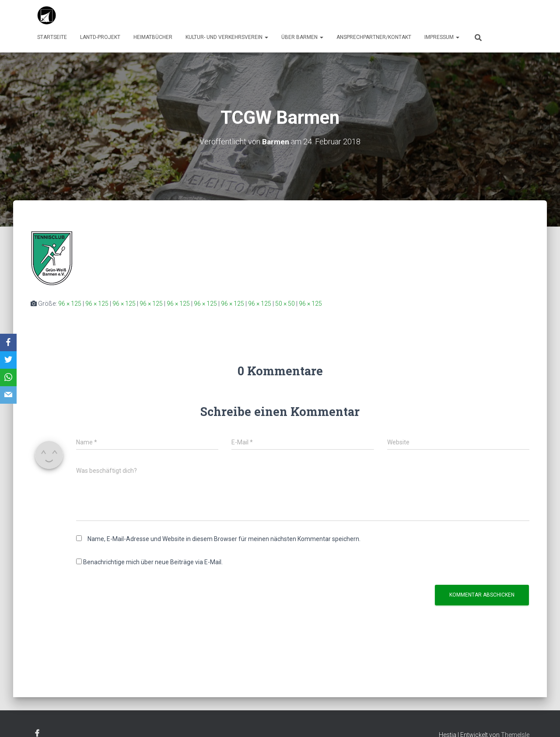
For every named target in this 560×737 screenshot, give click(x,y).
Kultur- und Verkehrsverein (227, 37)
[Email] (8, 395)
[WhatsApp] (8, 377)
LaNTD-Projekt (100, 37)
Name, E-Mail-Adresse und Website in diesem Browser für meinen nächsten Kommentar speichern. (224, 539)
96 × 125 (70, 304)
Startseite (52, 37)
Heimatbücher (153, 37)
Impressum (442, 37)
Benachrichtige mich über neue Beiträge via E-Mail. (153, 562)
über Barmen (302, 37)
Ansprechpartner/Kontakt (374, 37)
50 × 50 (285, 304)
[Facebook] (8, 342)
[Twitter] (8, 360)
